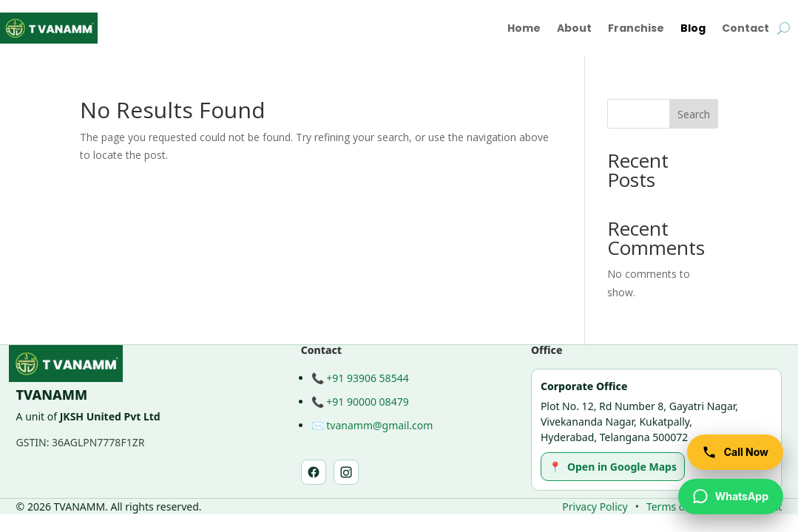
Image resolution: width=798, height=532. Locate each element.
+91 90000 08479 (367, 402)
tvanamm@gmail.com (379, 425)
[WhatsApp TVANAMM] (731, 497)
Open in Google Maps (613, 467)
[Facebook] (314, 472)
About (574, 28)
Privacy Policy (595, 507)
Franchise (636, 28)
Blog (693, 28)
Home (524, 28)
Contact (745, 28)
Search (694, 114)
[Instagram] (346, 472)
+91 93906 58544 (367, 378)
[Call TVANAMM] (735, 452)
